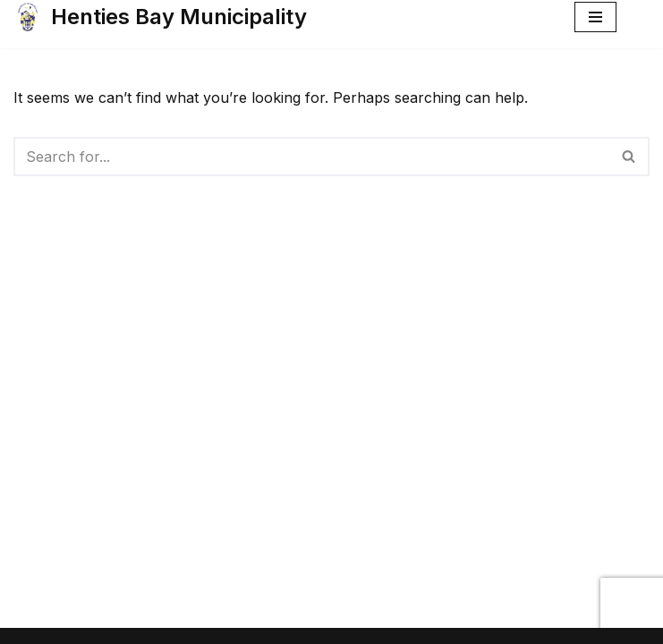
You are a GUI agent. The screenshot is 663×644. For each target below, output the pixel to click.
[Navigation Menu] (595, 17)
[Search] (311, 157)
